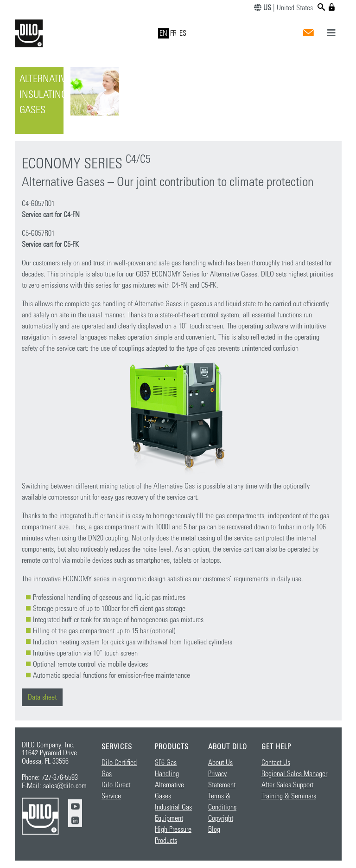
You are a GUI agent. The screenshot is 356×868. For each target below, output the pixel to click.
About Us (220, 763)
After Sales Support (287, 785)
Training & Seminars (289, 796)
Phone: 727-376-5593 (50, 778)
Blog (214, 829)
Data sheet (42, 697)
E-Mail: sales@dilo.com (54, 786)
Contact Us (276, 763)
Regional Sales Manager (294, 774)
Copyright (221, 818)
